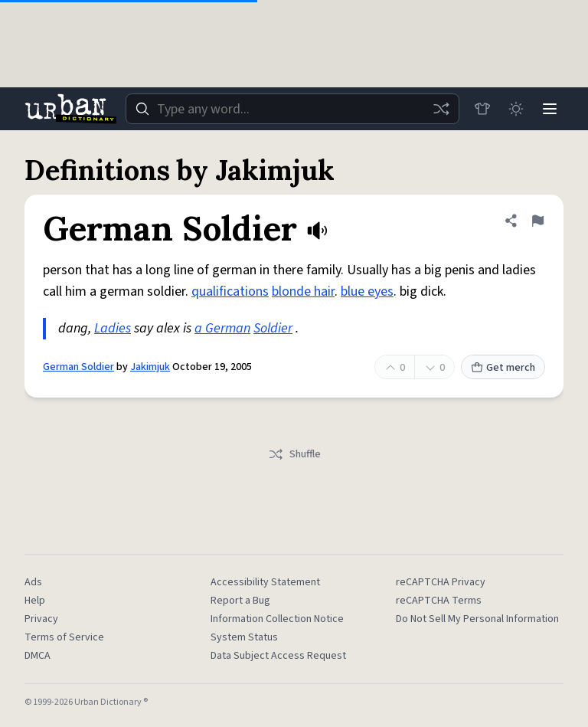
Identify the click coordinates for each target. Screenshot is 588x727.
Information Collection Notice (277, 619)
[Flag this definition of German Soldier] (537, 221)
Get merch (503, 368)
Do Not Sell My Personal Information (477, 619)
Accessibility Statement (265, 582)
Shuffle (294, 454)
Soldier (273, 328)
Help (35, 601)
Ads (33, 582)
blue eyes (367, 291)
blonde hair (303, 291)
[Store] (482, 109)
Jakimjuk (150, 367)
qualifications (230, 291)
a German (222, 328)
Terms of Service (64, 637)
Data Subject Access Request (278, 656)
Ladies (113, 328)
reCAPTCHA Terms (439, 601)
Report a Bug (240, 601)
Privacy (41, 619)
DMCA (38, 656)
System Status (244, 637)
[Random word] (441, 109)
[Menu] (550, 109)
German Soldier (78, 367)
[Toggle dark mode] (516, 109)
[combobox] (292, 109)
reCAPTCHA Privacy (441, 582)
